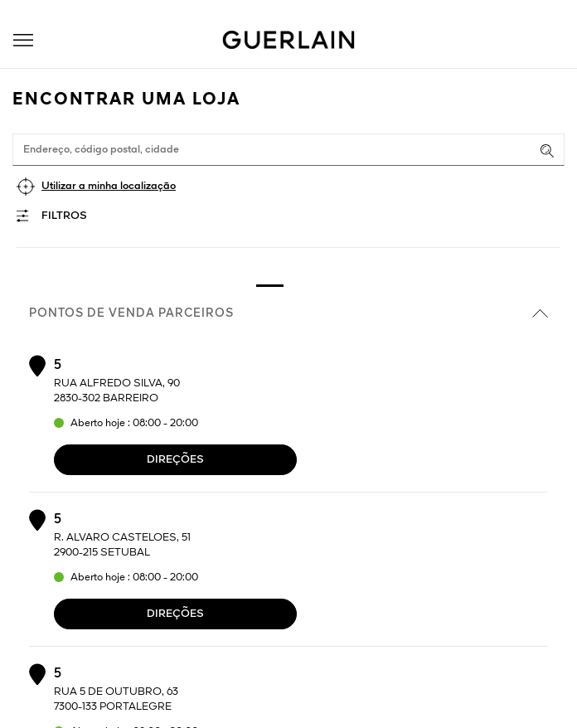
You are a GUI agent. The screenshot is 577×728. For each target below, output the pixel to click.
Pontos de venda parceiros (288, 313)
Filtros (64, 216)
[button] (23, 40)
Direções (175, 460)
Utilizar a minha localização (109, 186)
